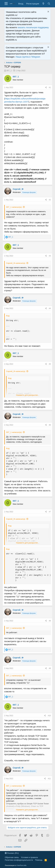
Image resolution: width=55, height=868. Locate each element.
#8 (50, 621)
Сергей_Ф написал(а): (16, 263)
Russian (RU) (12, 853)
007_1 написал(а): (14, 207)
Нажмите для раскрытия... (28, 395)
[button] (6, 4)
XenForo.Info (22, 865)
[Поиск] (49, 4)
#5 (50, 364)
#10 (49, 716)
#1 (50, 87)
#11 (49, 779)
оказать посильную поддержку (33, 27)
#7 (50, 512)
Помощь (39, 860)
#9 (50, 668)
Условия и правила (29, 857)
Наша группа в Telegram (28, 57)
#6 (50, 425)
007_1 (9, 71)
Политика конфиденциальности (19, 860)
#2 (50, 200)
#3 (50, 256)
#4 (50, 308)
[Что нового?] (43, 4)
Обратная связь (12, 857)
